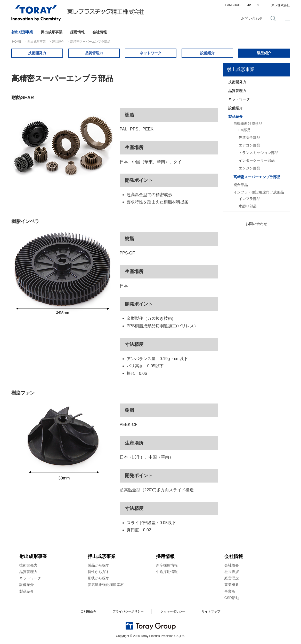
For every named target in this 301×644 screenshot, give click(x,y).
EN (257, 5)
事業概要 (232, 585)
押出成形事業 (52, 32)
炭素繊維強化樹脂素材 (106, 585)
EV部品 (245, 130)
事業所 (230, 591)
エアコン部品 (249, 145)
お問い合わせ (252, 18)
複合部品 (241, 185)
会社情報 (100, 32)
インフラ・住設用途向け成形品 (259, 192)
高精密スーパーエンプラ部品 (257, 177)
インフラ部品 (249, 199)
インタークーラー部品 (257, 160)
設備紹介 (207, 53)
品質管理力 (94, 53)
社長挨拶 (232, 572)
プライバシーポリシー (128, 611)
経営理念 (232, 578)
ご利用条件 (88, 611)
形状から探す (99, 578)
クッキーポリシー (173, 611)
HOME (17, 42)
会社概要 (232, 565)
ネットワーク (151, 53)
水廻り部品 (248, 206)
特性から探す (99, 572)
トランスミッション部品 (258, 153)
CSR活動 (232, 598)
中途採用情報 (167, 572)
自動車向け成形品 (248, 123)
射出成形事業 (22, 32)
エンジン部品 (249, 168)
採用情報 (77, 32)
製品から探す (99, 565)
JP (249, 5)
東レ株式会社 (281, 5)
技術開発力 (37, 53)
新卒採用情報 (167, 565)
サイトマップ (211, 611)
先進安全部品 (249, 137)
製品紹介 (58, 42)
